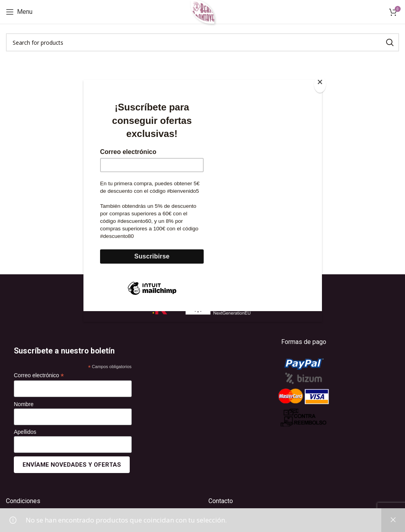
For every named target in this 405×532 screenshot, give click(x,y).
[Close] (320, 84)
